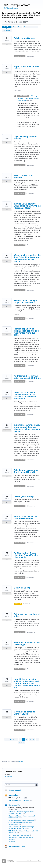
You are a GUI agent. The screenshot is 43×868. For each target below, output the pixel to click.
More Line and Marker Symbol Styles (24, 713)
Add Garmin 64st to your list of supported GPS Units (27, 377)
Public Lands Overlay (24, 38)
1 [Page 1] (17, 739)
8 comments (31, 318)
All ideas (7, 774)
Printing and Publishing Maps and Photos (21, 820)
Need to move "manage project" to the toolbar (25, 301)
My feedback (7, 30)
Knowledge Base (15, 805)
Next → (21, 743)
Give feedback (14, 795)
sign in (21, 761)
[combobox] (20, 785)
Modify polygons (22, 588)
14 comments (31, 506)
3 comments (31, 381)
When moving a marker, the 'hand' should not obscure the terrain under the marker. (27, 258)
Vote (7, 44)
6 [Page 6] (34, 739)
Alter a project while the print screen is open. (25, 517)
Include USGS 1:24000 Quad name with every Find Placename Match (27, 206)
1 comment (30, 415)
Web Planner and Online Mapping (19, 835)
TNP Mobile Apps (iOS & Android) (19, 800)
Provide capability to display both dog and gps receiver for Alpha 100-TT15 (26, 332)
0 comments (31, 56)
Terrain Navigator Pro (17, 846)
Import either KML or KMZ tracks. (26, 68)
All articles (12, 842)
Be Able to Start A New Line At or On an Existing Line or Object (26, 555)
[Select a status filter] (31, 27)
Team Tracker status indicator (24, 177)
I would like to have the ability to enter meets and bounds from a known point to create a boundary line (27, 683)
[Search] (37, 785)
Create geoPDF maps (24, 496)
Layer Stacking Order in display (25, 138)
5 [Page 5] (30, 739)
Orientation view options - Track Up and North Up (26, 471)
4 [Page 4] (27, 739)
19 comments (31, 632)
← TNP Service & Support (10, 8)
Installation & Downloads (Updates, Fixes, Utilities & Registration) (21, 813)
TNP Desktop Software (16, 798)
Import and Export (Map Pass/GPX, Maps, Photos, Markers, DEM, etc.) (21, 828)
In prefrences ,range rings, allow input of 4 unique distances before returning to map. (27, 428)
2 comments (31, 165)
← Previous (10, 739)
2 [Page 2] (20, 739)
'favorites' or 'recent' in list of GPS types (27, 644)
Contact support (15, 790)
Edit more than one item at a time (27, 615)
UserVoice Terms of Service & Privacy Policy (29, 861)
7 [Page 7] (37, 739)
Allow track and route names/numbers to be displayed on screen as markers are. (25, 396)
